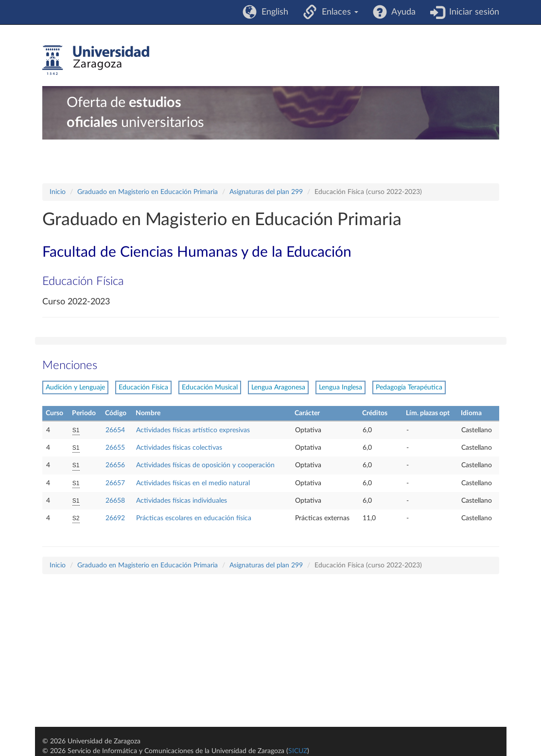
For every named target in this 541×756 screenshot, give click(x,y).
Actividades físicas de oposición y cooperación (205, 465)
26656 (115, 465)
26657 (115, 483)
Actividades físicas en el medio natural (193, 483)
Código (116, 413)
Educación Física (143, 387)
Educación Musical (210, 387)
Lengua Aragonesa (278, 387)
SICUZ (298, 751)
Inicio (58, 192)
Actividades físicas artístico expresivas (193, 430)
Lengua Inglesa (340, 387)
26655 (115, 448)
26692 (115, 518)
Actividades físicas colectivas (179, 448)
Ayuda (401, 12)
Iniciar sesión (472, 12)
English (272, 12)
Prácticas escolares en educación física (194, 518)
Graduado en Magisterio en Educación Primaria (148, 192)
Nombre (148, 413)
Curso (54, 413)
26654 (115, 430)
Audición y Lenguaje (75, 387)
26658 (115, 501)
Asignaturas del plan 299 (266, 192)
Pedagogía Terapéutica (409, 387)
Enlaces (338, 12)
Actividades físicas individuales (182, 501)
